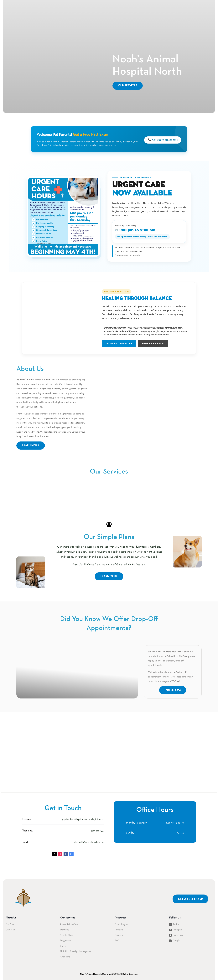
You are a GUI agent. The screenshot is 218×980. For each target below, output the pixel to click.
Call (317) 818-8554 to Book (163, 140)
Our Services (128, 86)
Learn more (31, 446)
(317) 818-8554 (173, 690)
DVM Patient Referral (153, 343)
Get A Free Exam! (190, 899)
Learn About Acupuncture (119, 343)
